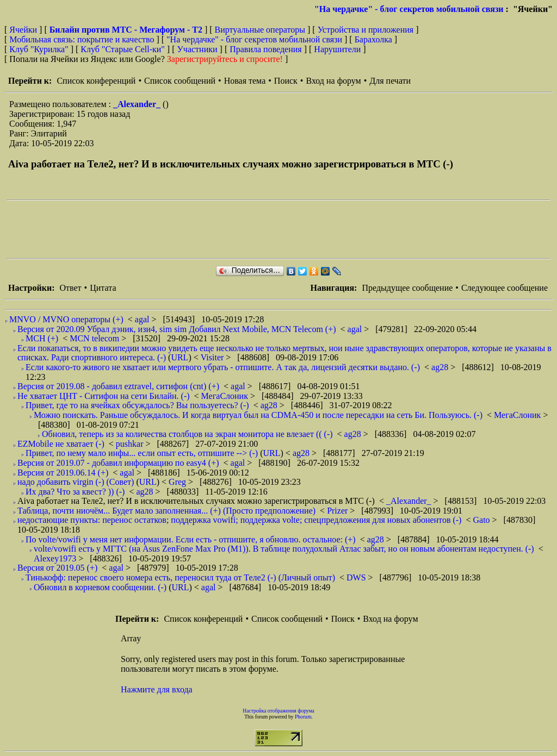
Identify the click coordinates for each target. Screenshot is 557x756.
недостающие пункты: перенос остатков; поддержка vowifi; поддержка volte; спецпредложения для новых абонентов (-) (239, 520)
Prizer (338, 511)
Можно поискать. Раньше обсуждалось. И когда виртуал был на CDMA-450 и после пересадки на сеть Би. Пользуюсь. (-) (258, 415)
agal (143, 319)
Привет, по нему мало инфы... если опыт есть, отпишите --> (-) (142, 453)
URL (180, 357)
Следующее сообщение (505, 288)
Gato (482, 520)
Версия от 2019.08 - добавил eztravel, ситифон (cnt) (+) (118, 386)
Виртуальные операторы (260, 30)
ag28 (441, 367)
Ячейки (24, 30)
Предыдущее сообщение (407, 288)
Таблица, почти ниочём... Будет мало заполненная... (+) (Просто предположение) (166, 511)
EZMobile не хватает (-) (61, 444)
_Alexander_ (138, 104)
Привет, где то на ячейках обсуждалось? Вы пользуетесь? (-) (137, 405)
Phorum (303, 717)
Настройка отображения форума (278, 711)
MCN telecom (95, 338)
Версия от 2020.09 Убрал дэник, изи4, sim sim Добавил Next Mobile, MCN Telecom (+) (177, 329)
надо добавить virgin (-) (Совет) (76, 482)
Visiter (213, 357)
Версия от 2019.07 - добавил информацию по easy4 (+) (118, 463)
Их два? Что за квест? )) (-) (75, 492)
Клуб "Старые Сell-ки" (123, 49)
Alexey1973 (56, 558)
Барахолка (373, 39)
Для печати (390, 81)
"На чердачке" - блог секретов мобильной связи (409, 9)
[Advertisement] (205, 229)
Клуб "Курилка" (39, 49)
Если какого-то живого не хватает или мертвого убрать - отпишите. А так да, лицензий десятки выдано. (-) (223, 367)
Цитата (103, 288)
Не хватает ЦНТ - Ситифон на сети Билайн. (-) (104, 396)
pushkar (131, 444)
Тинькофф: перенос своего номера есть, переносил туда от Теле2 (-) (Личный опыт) (180, 577)
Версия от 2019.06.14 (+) (63, 473)
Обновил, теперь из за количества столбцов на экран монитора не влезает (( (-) (187, 434)
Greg (178, 482)
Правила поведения (266, 49)
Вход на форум (333, 81)
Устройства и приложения (366, 30)
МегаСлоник (226, 396)
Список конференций (96, 81)
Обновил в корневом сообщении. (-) (100, 587)
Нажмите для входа (157, 689)
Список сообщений (180, 81)
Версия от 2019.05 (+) (57, 568)
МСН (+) (42, 338)
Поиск (286, 81)
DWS (357, 577)
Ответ (70, 288)
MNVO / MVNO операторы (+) (66, 319)
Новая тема (245, 81)
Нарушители (337, 49)
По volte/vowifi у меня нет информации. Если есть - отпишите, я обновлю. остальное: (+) (191, 539)
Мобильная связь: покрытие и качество (82, 39)
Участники (197, 49)
